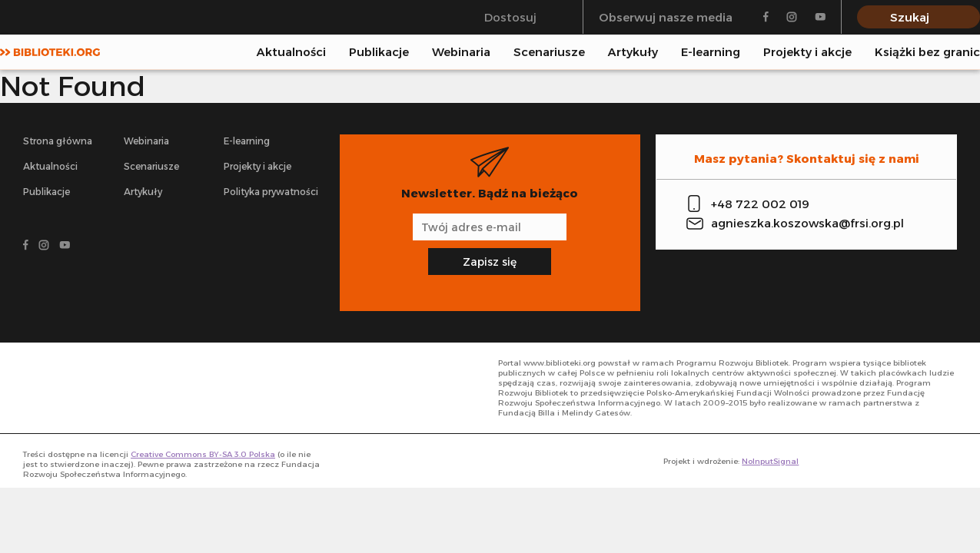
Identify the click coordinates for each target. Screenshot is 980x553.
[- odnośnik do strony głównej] (92, 388)
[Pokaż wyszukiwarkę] (975, 51)
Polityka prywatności (271, 192)
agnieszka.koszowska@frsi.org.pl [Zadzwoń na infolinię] (807, 223)
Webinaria (461, 52)
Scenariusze (549, 52)
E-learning (711, 52)
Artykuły (633, 52)
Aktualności (291, 52)
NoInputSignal (770, 461)
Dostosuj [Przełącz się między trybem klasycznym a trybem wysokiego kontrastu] (510, 17)
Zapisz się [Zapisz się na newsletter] (490, 262)
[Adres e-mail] (490, 227)
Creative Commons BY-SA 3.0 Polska (203, 454)
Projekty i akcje (807, 52)
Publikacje (379, 52)
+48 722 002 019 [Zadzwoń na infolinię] (760, 204)
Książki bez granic (927, 52)
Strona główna (58, 141)
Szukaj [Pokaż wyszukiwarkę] (910, 17)
